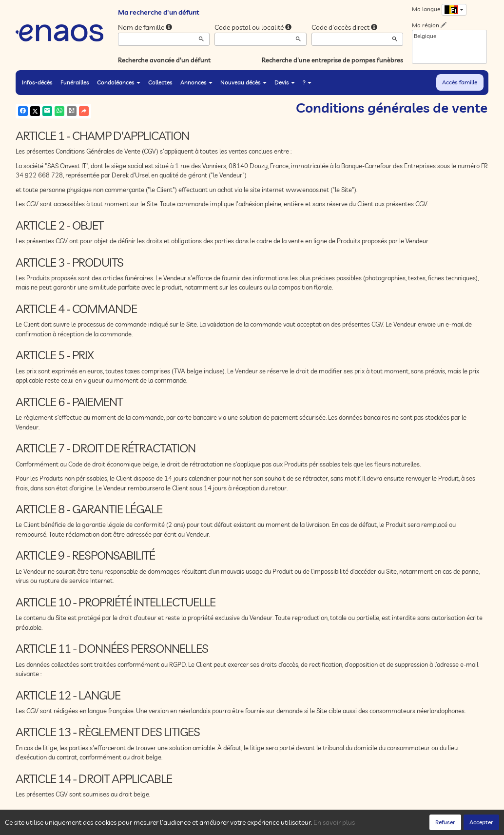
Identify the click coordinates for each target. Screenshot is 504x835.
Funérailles (75, 82)
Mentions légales (190, 825)
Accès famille (460, 82)
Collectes (160, 82)
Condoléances (119, 82)
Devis (285, 82)
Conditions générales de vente (261, 825)
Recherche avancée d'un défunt (164, 60)
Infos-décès (37, 82)
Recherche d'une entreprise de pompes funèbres (332, 60)
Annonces (196, 82)
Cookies (150, 825)
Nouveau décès (243, 82)
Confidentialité (113, 825)
